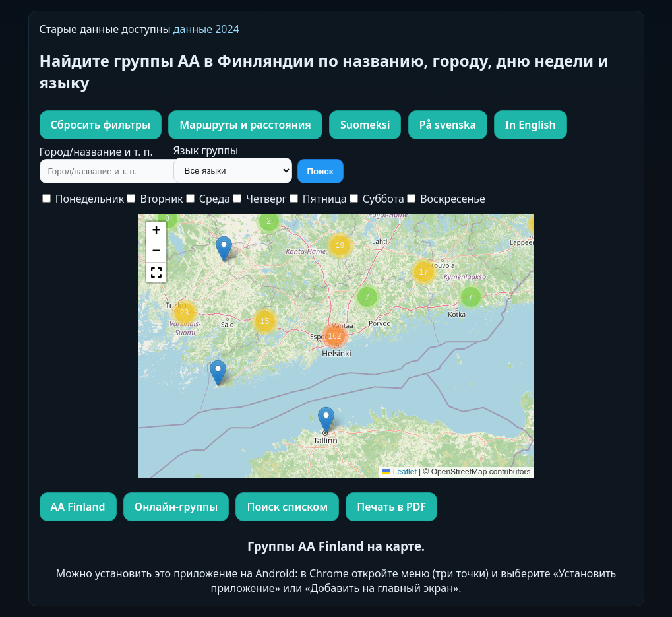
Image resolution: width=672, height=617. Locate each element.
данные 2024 (206, 29)
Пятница (318, 199)
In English (531, 125)
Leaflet (399, 472)
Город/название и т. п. (96, 152)
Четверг (260, 199)
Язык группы (206, 150)
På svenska (448, 125)
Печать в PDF (391, 507)
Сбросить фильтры (101, 125)
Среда (208, 199)
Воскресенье (446, 199)
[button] (326, 420)
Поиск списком (287, 507)
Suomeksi (365, 125)
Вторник (155, 199)
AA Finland (78, 507)
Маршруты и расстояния (245, 125)
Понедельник (83, 199)
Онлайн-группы (176, 507)
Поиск (321, 171)
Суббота (377, 199)
